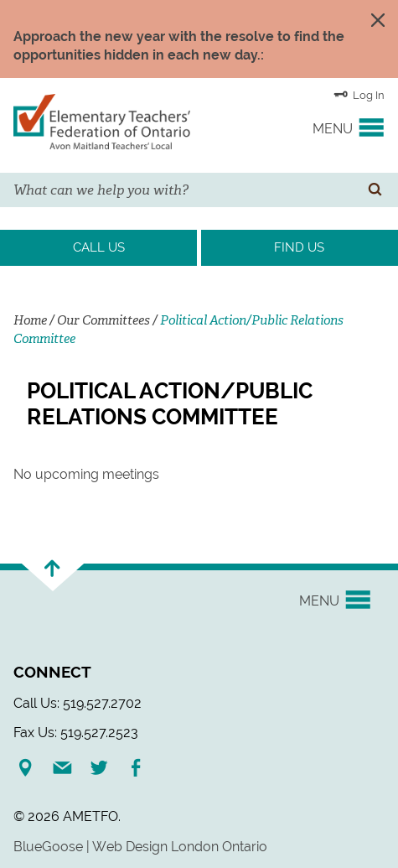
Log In (359, 94)
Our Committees (103, 320)
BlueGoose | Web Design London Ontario (140, 847)
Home (30, 320)
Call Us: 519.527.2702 (78, 703)
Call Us (99, 247)
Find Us (299, 247)
